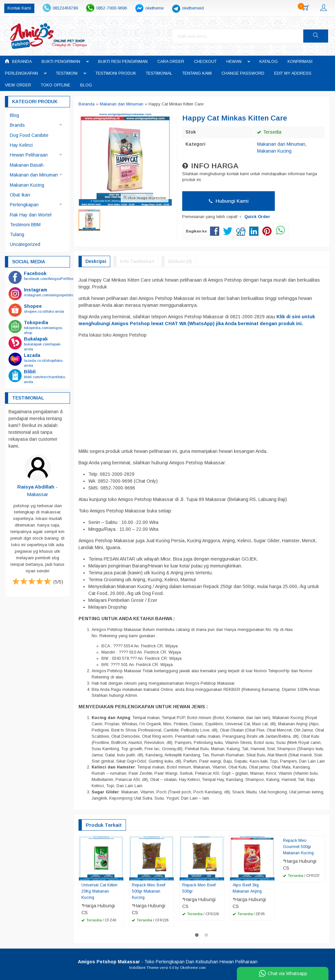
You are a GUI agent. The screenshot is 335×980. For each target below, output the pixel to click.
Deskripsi (96, 261)
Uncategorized (25, 244)
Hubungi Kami (229, 201)
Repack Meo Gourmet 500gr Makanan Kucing (299, 847)
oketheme (154, 8)
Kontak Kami (19, 8)
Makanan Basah (27, 165)
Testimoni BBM (25, 225)
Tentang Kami (197, 73)
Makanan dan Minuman (281, 144)
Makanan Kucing (274, 151)
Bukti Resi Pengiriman (123, 62)
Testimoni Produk (116, 73)
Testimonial (159, 73)
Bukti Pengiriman (61, 62)
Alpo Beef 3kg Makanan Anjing (247, 888)
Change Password (243, 73)
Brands (17, 125)
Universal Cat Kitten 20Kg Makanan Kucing (99, 891)
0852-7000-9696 (112, 8)
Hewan (234, 62)
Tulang (17, 234)
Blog (86, 85)
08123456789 (65, 8)
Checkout (205, 62)
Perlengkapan (21, 73)
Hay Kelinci (21, 145)
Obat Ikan (20, 195)
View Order (18, 85)
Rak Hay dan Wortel (31, 215)
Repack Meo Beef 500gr (199, 888)
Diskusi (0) (180, 261)
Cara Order (171, 62)
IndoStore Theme (144, 968)
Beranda (18, 61)
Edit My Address (293, 73)
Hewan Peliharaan (29, 155)
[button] (316, 36)
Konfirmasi (300, 62)
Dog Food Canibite (29, 135)
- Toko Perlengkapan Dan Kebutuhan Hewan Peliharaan (168, 962)
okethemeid (193, 8)
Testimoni (67, 73)
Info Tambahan (137, 261)
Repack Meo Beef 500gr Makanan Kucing (149, 891)
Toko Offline (56, 85)
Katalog (269, 62)
